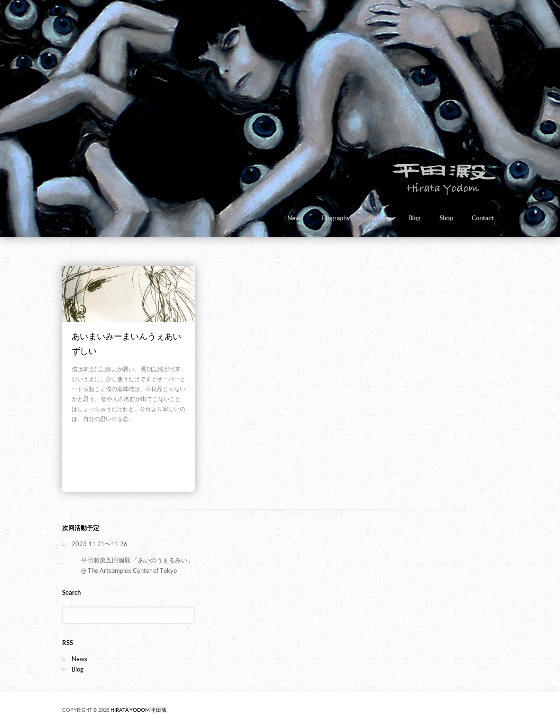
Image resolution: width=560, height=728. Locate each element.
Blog (414, 218)
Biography (336, 218)
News (295, 218)
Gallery (379, 218)
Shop (446, 218)
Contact (483, 218)
